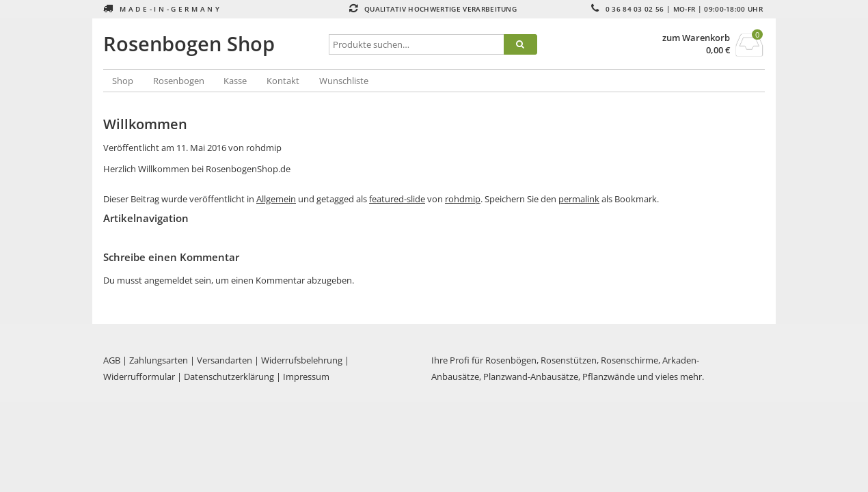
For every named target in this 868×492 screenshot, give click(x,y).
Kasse (235, 81)
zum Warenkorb (696, 38)
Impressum (306, 377)
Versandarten (225, 360)
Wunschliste (344, 81)
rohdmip (264, 148)
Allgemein (276, 199)
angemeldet (168, 280)
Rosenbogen (179, 81)
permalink (579, 199)
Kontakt (283, 81)
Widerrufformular (139, 377)
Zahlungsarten (159, 360)
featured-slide (397, 199)
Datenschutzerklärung (229, 377)
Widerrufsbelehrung (302, 360)
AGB (112, 360)
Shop (123, 81)
